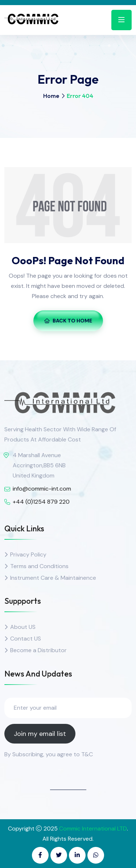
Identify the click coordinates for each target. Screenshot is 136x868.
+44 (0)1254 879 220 (41, 502)
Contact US (26, 639)
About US (23, 627)
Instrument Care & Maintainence (53, 578)
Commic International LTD (93, 829)
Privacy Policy (28, 554)
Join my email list (40, 734)
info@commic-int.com (42, 489)
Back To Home (68, 321)
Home (51, 96)
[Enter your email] (68, 708)
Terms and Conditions (39, 566)
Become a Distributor (38, 650)
